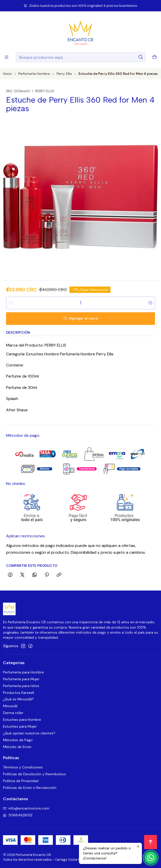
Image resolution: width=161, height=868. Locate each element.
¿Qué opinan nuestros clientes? (29, 733)
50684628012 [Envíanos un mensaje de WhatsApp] (18, 815)
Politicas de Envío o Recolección (30, 788)
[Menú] (6, 57)
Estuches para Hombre (22, 720)
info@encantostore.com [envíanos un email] (26, 808)
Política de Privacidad (21, 781)
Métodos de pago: (23, 435)
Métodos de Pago (18, 740)
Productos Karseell (18, 693)
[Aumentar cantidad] (150, 303)
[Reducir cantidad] (11, 303)
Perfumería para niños (21, 686)
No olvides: (16, 484)
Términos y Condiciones (23, 767)
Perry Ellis (64, 74)
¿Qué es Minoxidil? (18, 699)
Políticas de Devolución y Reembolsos (34, 774)
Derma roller (13, 713)
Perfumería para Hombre (23, 672)
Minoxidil (10, 706)
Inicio (8, 74)
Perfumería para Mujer (21, 679)
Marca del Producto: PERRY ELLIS (36, 345)
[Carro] (155, 57)
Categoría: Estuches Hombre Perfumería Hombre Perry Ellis (60, 354)
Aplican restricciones (25, 536)
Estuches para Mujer (20, 726)
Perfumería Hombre (34, 74)
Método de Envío (17, 747)
